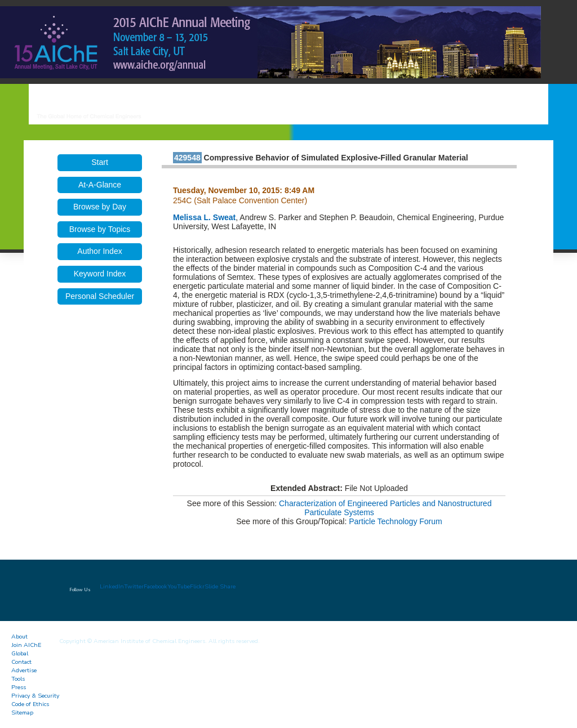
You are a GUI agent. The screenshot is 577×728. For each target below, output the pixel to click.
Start (100, 162)
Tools (18, 679)
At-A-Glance (100, 185)
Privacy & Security (35, 696)
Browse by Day (100, 207)
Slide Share (220, 586)
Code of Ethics (30, 704)
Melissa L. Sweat (204, 217)
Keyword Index (100, 274)
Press (19, 687)
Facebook (156, 586)
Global (20, 653)
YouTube (179, 586)
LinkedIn (112, 586)
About (19, 637)
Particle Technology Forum (395, 521)
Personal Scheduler (100, 296)
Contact (21, 662)
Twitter (134, 586)
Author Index (99, 251)
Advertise (24, 670)
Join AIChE (26, 645)
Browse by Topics (100, 229)
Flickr (197, 586)
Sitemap (22, 713)
